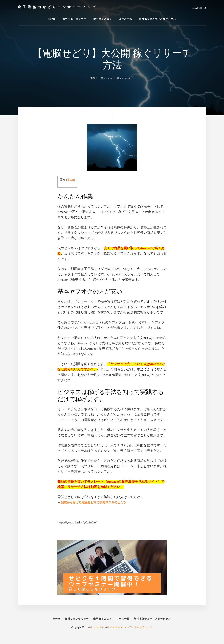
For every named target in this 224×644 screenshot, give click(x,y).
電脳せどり (97, 78)
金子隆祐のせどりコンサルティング (57, 7)
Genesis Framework (118, 633)
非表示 (71, 180)
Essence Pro (97, 633)
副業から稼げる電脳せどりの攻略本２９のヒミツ (97, 502)
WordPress (135, 633)
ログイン (147, 633)
